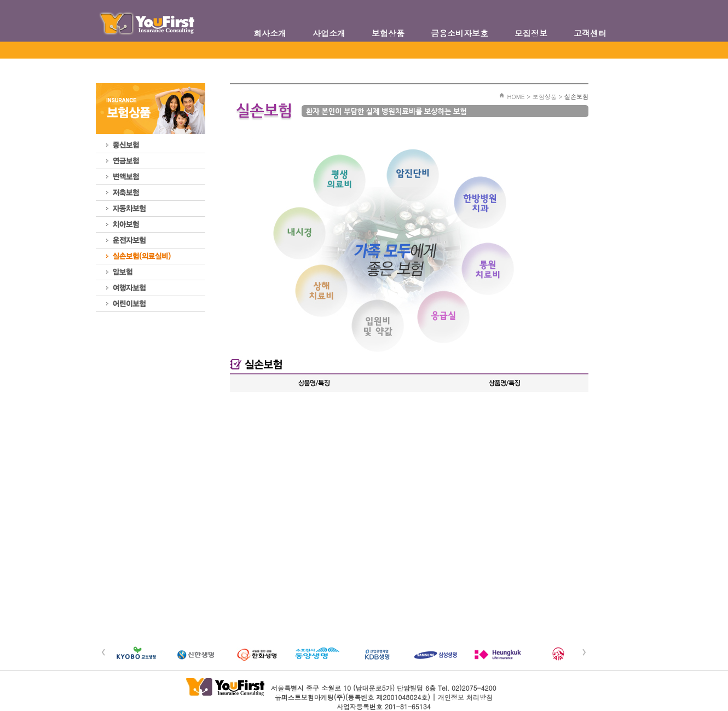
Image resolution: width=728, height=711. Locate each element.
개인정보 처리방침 (465, 697)
